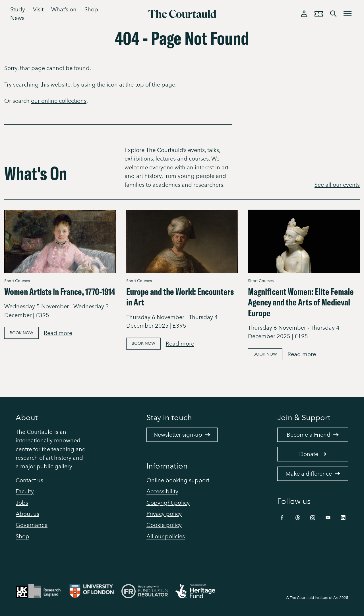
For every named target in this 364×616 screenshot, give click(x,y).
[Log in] (304, 14)
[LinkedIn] (343, 516)
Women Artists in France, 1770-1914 (60, 291)
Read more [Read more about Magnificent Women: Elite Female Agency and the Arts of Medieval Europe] (302, 354)
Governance (32, 525)
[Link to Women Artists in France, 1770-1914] (60, 241)
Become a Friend (313, 435)
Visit (38, 9)
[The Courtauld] (182, 14)
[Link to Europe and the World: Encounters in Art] (182, 241)
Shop (91, 9)
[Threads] (298, 516)
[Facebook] (282, 516)
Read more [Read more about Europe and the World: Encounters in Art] (180, 344)
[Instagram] (313, 516)
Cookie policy (164, 525)
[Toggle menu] (348, 14)
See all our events (337, 185)
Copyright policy (168, 503)
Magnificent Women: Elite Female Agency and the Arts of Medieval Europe (301, 302)
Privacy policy (164, 514)
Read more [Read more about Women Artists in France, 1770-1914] (58, 333)
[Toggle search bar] (333, 14)
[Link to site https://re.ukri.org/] (43, 592)
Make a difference (313, 474)
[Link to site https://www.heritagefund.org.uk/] (199, 592)
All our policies (166, 536)
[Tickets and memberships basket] (319, 14)
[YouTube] (328, 516)
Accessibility (162, 491)
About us (27, 514)
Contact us (29, 480)
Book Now (21, 333)
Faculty (25, 491)
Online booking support (178, 480)
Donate (313, 454)
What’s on (64, 9)
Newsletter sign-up (182, 435)
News (17, 18)
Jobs (22, 503)
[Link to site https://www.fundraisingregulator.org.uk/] (148, 592)
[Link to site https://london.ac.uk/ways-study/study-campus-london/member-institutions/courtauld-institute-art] (95, 592)
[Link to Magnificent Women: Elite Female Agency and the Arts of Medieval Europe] (304, 241)
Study (18, 9)
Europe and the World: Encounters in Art (180, 297)
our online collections (59, 101)
